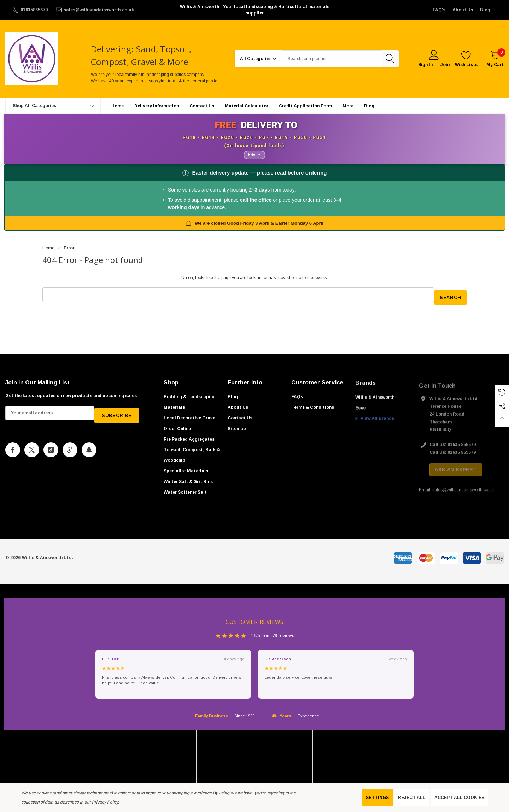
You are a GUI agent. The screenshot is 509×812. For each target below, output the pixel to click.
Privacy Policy (105, 802)
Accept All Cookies (459, 798)
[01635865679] (30, 10)
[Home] (118, 106)
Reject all (412, 798)
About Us (463, 10)
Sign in (425, 65)
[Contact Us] (202, 106)
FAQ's (439, 10)
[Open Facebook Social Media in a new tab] (13, 450)
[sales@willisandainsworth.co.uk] (94, 10)
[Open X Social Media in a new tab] (32, 450)
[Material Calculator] (247, 106)
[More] (348, 106)
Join (445, 65)
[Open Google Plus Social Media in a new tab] (70, 450)
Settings (377, 798)
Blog (485, 10)
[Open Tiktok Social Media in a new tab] (51, 450)
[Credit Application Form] (305, 106)
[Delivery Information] (157, 106)
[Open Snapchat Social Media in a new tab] (89, 450)
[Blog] (369, 106)
